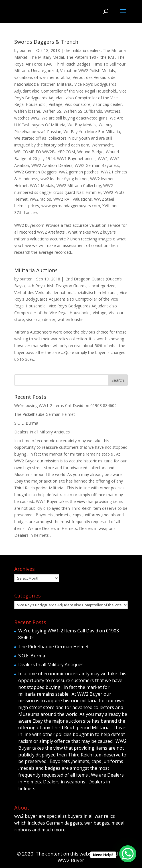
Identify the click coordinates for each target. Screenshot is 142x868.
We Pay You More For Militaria (92, 132)
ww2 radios (40, 199)
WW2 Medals (42, 185)
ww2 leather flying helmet (64, 179)
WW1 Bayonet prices (76, 159)
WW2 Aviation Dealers (52, 165)
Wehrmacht (102, 145)
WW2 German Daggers (35, 172)
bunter (26, 50)
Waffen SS (52, 111)
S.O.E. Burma (26, 423)
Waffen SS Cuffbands (83, 111)
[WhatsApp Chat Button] (128, 854)
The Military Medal (47, 57)
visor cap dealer (107, 104)
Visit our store (78, 104)
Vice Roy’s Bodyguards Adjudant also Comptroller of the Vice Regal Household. (70, 98)
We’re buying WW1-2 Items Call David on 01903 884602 (65, 405)
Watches (112, 111)
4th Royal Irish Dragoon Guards (57, 286)
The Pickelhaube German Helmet (45, 414)
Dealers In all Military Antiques (42, 432)
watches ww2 (27, 118)
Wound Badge (90, 152)
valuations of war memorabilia (42, 77)
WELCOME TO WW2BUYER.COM (45, 152)
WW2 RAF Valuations (73, 199)
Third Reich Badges (73, 64)
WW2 (103, 159)
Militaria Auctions (36, 270)
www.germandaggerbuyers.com (71, 206)
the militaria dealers (83, 50)
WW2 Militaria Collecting (79, 185)
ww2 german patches (79, 172)
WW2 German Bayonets (97, 165)
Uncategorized (44, 71)
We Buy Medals (82, 125)
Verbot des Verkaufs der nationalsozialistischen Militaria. (66, 293)
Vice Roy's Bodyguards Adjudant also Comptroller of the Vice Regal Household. (71, 299)
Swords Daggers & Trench (46, 42)
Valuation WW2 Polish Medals (88, 71)
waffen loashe (27, 111)
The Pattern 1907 (82, 57)
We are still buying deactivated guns (75, 118)
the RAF (108, 57)
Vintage (56, 104)
